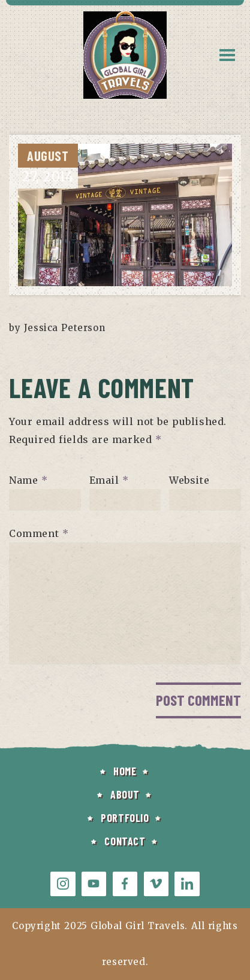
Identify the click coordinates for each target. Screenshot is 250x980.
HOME (125, 771)
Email (109, 480)
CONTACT (125, 841)
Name (28, 480)
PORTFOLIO (125, 818)
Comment (39, 533)
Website (189, 480)
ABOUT (125, 794)
